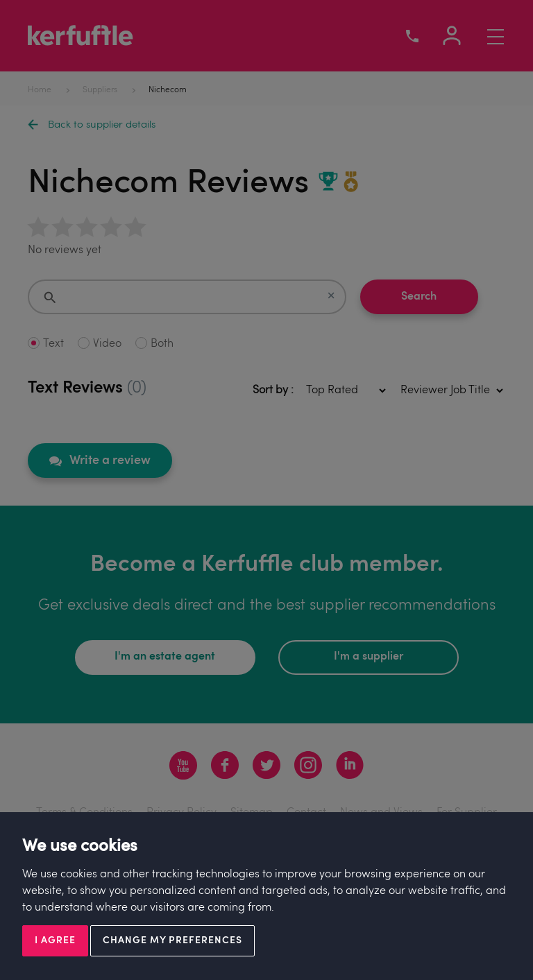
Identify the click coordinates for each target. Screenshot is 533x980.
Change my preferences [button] (172, 941)
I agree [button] (55, 941)
